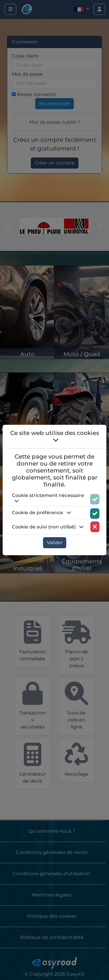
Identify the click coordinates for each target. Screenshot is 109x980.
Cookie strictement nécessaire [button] (48, 498)
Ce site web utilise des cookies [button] (55, 436)
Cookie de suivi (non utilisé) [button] (48, 527)
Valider (55, 543)
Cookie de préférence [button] (42, 513)
